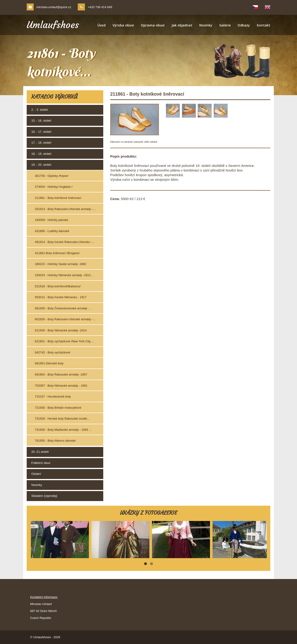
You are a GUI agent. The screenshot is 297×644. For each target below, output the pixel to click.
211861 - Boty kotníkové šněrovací (58, 198)
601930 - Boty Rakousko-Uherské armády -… (65, 319)
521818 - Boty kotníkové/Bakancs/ (58, 286)
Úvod (102, 25)
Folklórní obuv (41, 463)
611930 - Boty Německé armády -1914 (61, 330)
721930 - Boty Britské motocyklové (58, 408)
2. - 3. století (40, 110)
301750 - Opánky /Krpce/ (52, 176)
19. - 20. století (41, 165)
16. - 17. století (41, 132)
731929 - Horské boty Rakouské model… (62, 419)
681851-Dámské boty (49, 363)
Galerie (225, 25)
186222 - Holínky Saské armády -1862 (61, 264)
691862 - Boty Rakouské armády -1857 (61, 374)
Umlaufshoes (53, 25)
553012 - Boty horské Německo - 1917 (61, 297)
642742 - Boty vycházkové (52, 352)
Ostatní (36, 474)
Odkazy (244, 25)
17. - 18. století (41, 143)
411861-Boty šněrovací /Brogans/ (57, 253)
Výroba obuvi (123, 25)
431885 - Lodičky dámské (52, 231)
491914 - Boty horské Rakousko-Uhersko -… (65, 242)
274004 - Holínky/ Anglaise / (54, 187)
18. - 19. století (41, 154)
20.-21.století (40, 452)
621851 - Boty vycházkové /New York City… (64, 341)
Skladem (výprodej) (44, 496)
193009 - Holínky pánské (52, 220)
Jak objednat (182, 25)
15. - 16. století (41, 121)
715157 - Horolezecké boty (53, 396)
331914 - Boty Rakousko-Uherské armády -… (65, 209)
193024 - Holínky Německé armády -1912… (64, 275)
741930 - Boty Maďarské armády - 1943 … (63, 430)
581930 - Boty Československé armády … (63, 308)
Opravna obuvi (153, 25)
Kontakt (264, 25)
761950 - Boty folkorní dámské (55, 441)
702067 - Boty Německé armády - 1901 (61, 386)
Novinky (206, 25)
